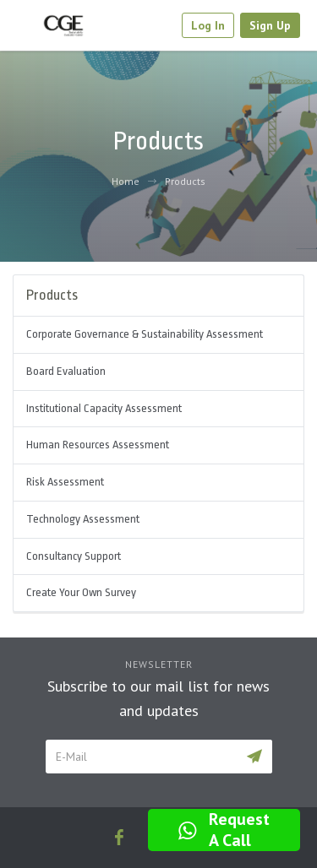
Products (185, 181)
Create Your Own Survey (81, 592)
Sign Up (270, 25)
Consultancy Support (74, 556)
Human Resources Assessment (98, 445)
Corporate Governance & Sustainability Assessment (145, 334)
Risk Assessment (65, 482)
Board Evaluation (66, 371)
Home (126, 181)
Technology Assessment (83, 519)
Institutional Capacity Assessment (104, 408)
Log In (208, 25)
